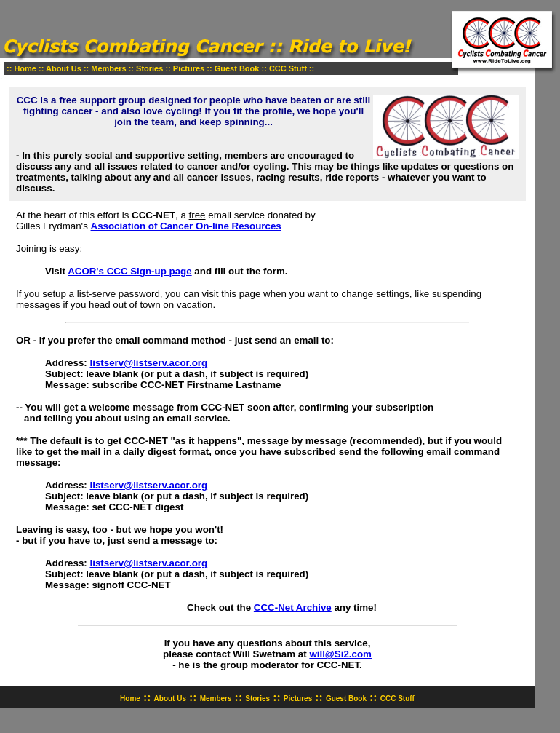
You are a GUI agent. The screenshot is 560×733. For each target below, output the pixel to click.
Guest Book (237, 68)
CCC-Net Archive (293, 607)
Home (25, 68)
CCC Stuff (288, 68)
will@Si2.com (340, 654)
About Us (64, 68)
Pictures (189, 68)
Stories (149, 68)
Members (108, 68)
